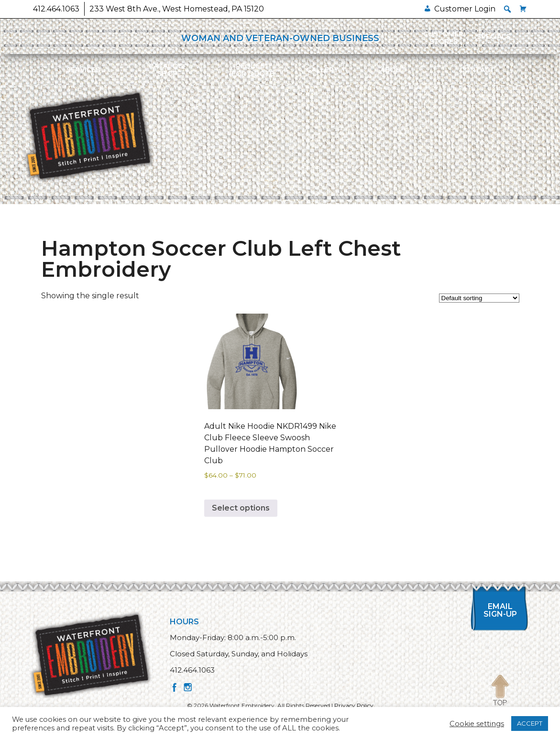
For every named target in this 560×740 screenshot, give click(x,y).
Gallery (322, 70)
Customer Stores (443, 38)
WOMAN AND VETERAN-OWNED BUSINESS (280, 38)
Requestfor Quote (253, 70)
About (393, 70)
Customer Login (465, 9)
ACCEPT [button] (530, 723)
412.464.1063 (56, 9)
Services (83, 70)
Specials (494, 36)
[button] (507, 9)
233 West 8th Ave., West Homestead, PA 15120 (177, 9)
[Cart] (523, 9)
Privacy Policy (354, 705)
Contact (477, 70)
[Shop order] (479, 298)
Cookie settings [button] (477, 724)
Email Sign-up (500, 610)
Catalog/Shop (167, 70)
